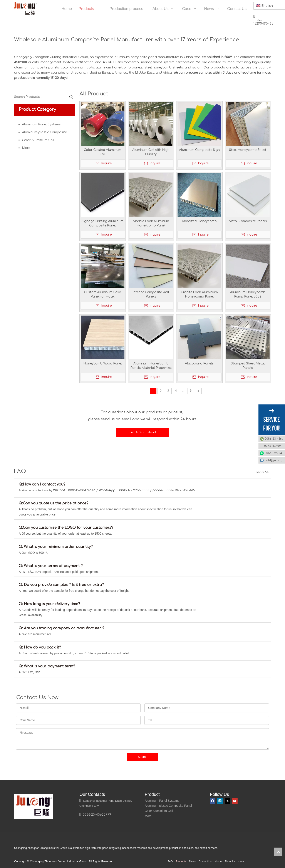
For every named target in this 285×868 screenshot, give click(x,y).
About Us (230, 865)
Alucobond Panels (199, 363)
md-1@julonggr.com (275, 460)
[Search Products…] (41, 97)
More (26, 148)
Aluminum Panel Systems (41, 124)
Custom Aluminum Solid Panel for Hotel (103, 294)
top (278, 852)
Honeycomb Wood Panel (103, 363)
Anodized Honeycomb (199, 221)
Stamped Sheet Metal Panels (248, 366)
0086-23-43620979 (275, 439)
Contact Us (205, 865)
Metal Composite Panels (248, 221)
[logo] (18, 798)
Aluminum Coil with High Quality (151, 152)
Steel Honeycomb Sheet (248, 150)
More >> (262, 472)
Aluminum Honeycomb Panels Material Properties (151, 366)
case (241, 865)
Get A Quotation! (143, 432)
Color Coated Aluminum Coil (102, 152)
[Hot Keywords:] (71, 97)
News (192, 865)
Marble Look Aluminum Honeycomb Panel (151, 223)
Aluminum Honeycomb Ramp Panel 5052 (248, 294)
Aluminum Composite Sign (199, 150)
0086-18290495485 (275, 446)
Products (181, 865)
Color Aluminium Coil (38, 140)
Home (218, 865)
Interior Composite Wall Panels (151, 294)
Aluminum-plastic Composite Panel (49, 132)
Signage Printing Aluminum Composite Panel (102, 223)
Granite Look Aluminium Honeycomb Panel (199, 294)
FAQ (170, 865)
